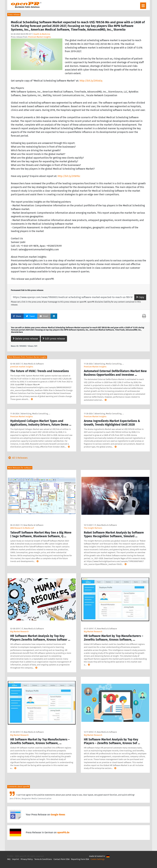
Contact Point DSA (61, 859)
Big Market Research (19, 632)
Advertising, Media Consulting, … (109, 364)
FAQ (9, 859)
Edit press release (54, 339)
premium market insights (22, 367)
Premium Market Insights (39, 37)
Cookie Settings (98, 859)
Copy (140, 297)
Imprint (16, 859)
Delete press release (25, 339)
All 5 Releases (17, 458)
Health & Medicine (42, 34)
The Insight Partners (93, 528)
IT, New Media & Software (33, 364)
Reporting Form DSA (80, 859)
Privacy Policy (27, 859)
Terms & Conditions (43, 859)
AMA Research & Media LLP (22, 528)
